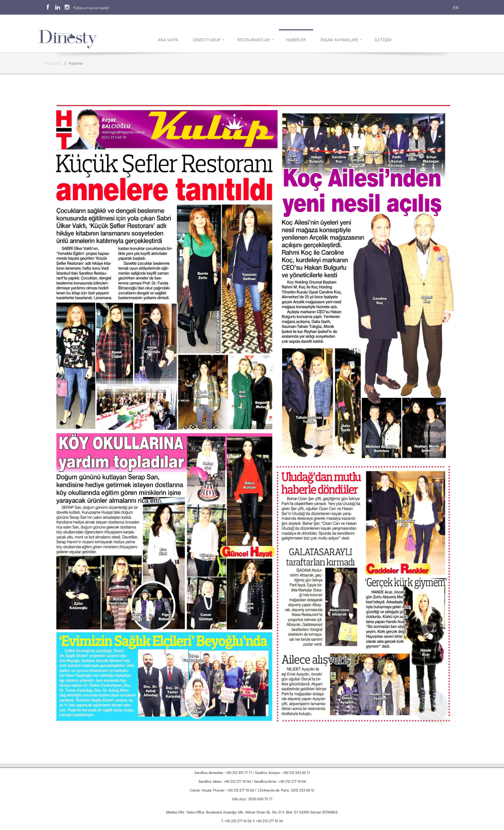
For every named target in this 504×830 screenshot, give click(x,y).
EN (455, 7)
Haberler (296, 39)
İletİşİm (383, 39)
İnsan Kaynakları (341, 39)
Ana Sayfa (168, 39)
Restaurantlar (255, 39)
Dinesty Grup (209, 39)
